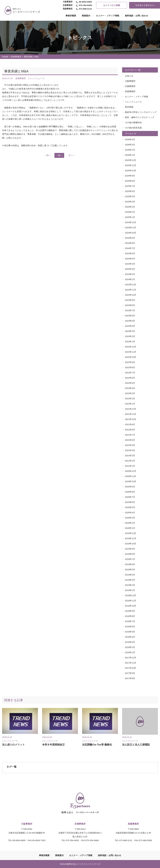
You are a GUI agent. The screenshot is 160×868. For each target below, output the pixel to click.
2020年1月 (130, 528)
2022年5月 (130, 383)
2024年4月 (130, 264)
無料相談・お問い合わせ (136, 16)
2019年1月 (130, 590)
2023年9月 (130, 300)
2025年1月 (130, 217)
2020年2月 (130, 523)
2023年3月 (130, 331)
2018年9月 (130, 611)
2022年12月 (131, 347)
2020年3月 (130, 518)
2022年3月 (130, 393)
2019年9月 (130, 549)
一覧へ (59, 155)
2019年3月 (130, 580)
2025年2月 (130, 212)
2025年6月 (130, 191)
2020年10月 (131, 481)
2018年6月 (130, 626)
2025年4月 (130, 202)
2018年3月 (130, 642)
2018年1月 (130, 652)
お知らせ (129, 76)
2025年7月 (130, 186)
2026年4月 (130, 139)
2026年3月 (130, 145)
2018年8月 (130, 616)
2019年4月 (130, 575)
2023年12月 (131, 285)
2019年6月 (130, 564)
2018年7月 (130, 621)
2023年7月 (130, 310)
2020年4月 (130, 512)
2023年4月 (130, 326)
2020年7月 (130, 497)
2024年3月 (130, 269)
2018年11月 (131, 601)
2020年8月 (130, 492)
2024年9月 (130, 238)
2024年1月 (130, 279)
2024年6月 (130, 253)
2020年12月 (131, 471)
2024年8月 (130, 243)
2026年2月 (130, 150)
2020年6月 (130, 502)
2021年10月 (131, 419)
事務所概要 (44, 855)
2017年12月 (131, 658)
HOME (5, 57)
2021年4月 (130, 450)
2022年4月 (130, 388)
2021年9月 (130, 424)
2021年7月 (130, 435)
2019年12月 (131, 533)
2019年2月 (130, 585)
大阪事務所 (130, 81)
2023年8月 (130, 305)
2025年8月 (130, 181)
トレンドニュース (133, 102)
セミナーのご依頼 (112, 5)
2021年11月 (131, 414)
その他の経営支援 (133, 128)
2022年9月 (130, 362)
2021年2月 (130, 461)
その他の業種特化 (133, 122)
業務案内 (86, 16)
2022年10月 (131, 357)
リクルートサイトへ (145, 5)
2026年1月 (130, 155)
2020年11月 (131, 476)
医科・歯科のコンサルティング (140, 117)
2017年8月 (130, 678)
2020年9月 (130, 487)
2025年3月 (130, 207)
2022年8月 (130, 367)
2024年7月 (130, 248)
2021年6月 (130, 440)
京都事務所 (130, 86)
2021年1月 (130, 466)
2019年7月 (130, 559)
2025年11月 (131, 165)
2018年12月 (131, 595)
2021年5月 (130, 445)
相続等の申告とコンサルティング (141, 112)
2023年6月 (130, 316)
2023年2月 (130, 336)
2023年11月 (131, 290)
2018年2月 (130, 647)
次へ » (72, 155)
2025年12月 (131, 160)
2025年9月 (130, 176)
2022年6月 (130, 378)
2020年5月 (130, 507)
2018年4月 (130, 637)
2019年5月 (130, 569)
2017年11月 (131, 663)
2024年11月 (131, 228)
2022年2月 (130, 398)
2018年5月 (130, 632)
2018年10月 (131, 606)
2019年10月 (131, 544)
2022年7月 (130, 373)
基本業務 (129, 107)
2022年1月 (130, 404)
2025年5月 (130, 196)
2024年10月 (131, 233)
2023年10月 (131, 295)
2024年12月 (131, 222)
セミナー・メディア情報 (108, 16)
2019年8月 (130, 554)
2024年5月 (130, 259)
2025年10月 (131, 171)
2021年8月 (130, 430)
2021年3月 (130, 455)
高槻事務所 (16, 57)
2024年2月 (130, 274)
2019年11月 (131, 538)
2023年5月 (130, 321)
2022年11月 (131, 352)
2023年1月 (130, 342)
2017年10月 (131, 668)
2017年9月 (130, 673)
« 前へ (48, 155)
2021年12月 (131, 409)
